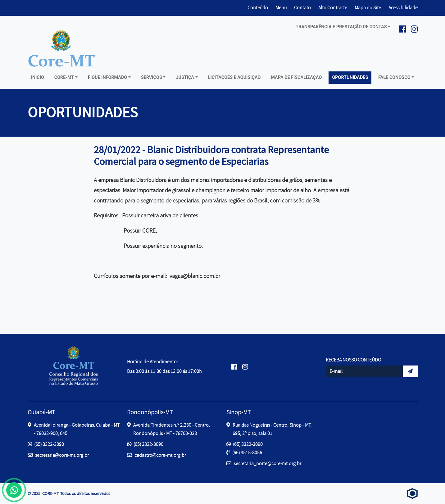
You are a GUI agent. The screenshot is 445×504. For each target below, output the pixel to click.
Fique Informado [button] (107, 77)
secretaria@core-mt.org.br (58, 455)
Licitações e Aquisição (234, 77)
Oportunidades (350, 77)
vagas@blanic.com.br (195, 276)
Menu (281, 8)
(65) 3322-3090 (46, 444)
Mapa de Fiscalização (296, 77)
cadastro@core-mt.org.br (157, 455)
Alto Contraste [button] (333, 7)
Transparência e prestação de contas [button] (341, 27)
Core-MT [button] (64, 77)
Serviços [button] (152, 77)
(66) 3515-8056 (244, 453)
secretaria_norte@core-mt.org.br (264, 463)
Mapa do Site (368, 8)
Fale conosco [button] (394, 77)
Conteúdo (258, 8)
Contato (302, 8)
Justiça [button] (185, 77)
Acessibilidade (403, 8)
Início (38, 77)
